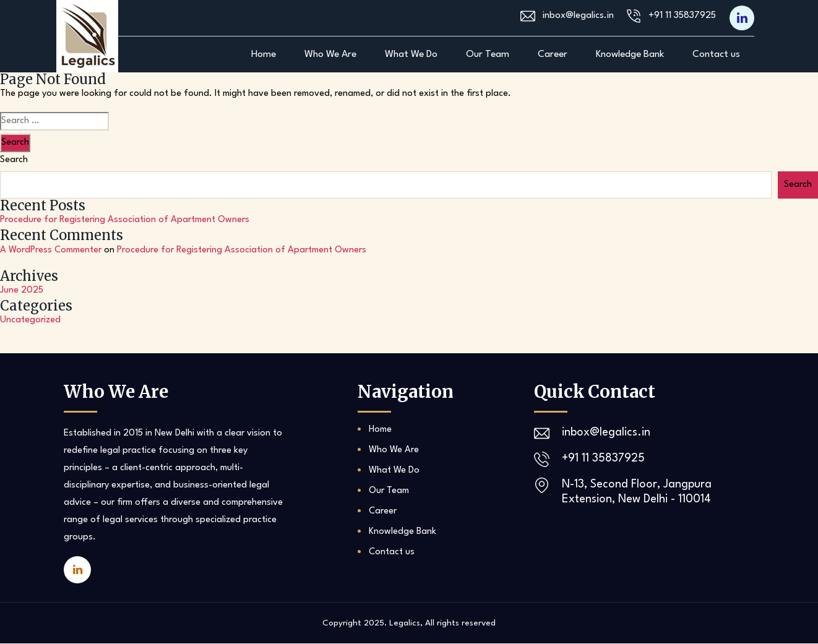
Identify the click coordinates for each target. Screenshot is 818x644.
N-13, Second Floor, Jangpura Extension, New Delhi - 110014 (637, 492)
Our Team (488, 54)
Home (264, 54)
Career (553, 54)
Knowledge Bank (630, 54)
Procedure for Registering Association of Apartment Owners (125, 220)
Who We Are (330, 54)
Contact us (716, 54)
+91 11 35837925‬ (682, 16)
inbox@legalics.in (578, 16)
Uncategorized (30, 321)
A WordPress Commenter (51, 250)
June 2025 (22, 291)
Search (14, 160)
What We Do (411, 54)
